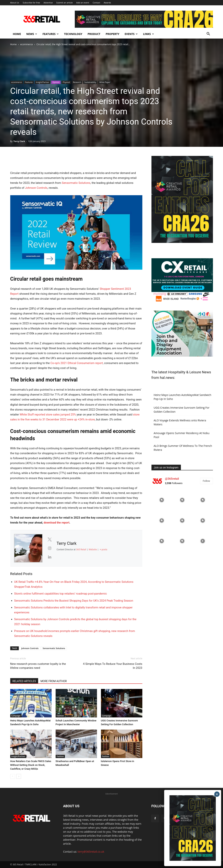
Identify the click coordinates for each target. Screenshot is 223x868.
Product (94, 34)
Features (51, 34)
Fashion (60, 716)
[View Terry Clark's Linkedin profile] (50, 557)
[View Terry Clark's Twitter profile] (50, 539)
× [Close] (217, 794)
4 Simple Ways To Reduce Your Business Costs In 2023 (113, 666)
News (32, 34)
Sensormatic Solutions (76, 183)
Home (17, 34)
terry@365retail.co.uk (91, 852)
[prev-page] (13, 776)
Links (149, 34)
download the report (57, 523)
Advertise (48, 3)
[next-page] (19, 776)
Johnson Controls (36, 188)
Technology (73, 34)
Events (131, 34)
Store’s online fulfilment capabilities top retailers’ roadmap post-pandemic (61, 594)
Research (77, 82)
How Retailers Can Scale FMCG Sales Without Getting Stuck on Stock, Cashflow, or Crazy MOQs (31, 765)
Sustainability (90, 82)
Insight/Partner (43, 82)
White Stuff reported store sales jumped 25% (48, 415)
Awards (107, 3)
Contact (96, 3)
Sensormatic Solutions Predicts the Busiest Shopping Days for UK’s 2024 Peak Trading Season (74, 601)
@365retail (172, 479)
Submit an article (64, 3)
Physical (66, 82)
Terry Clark (19, 141)
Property (113, 34)
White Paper (105, 82)
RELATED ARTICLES (24, 681)
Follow (206, 481)
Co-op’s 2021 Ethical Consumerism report (77, 363)
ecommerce (27, 44)
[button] (208, 34)
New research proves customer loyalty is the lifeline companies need (38, 666)
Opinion (56, 82)
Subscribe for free (31, 3)
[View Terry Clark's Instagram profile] (50, 548)
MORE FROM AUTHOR (54, 681)
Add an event (83, 3)
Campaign (16, 716)
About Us (15, 3)
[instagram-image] (162, 500)
